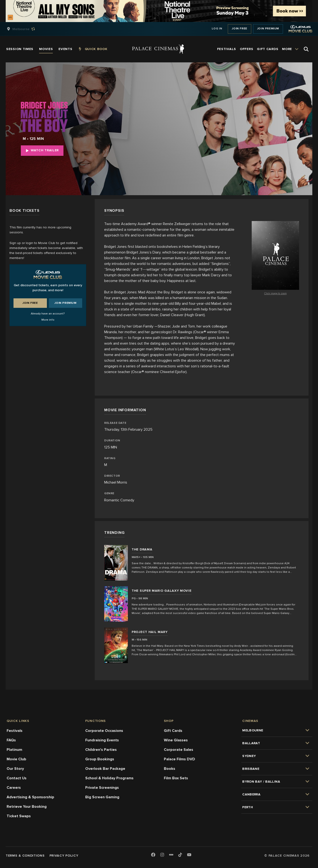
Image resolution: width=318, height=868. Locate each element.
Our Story (15, 769)
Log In (217, 29)
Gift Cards (173, 731)
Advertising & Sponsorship (30, 797)
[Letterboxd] (171, 855)
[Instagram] (162, 855)
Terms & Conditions (25, 856)
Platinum (14, 750)
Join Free (239, 29)
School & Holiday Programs (109, 778)
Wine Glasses (176, 740)
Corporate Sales (179, 750)
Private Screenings (102, 788)
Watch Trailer (42, 150)
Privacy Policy (64, 856)
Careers (14, 788)
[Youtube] (189, 855)
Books (170, 769)
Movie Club (16, 759)
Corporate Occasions (104, 731)
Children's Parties (101, 750)
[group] (26, 29)
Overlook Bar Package (105, 769)
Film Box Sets (176, 778)
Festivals (15, 731)
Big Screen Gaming (102, 797)
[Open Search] (306, 49)
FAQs (11, 740)
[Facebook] (153, 855)
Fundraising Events (102, 740)
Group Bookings (100, 759)
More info (48, 320)
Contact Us (17, 778)
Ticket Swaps (19, 816)
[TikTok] (180, 855)
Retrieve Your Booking (27, 807)
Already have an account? (48, 314)
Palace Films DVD (179, 759)
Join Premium (268, 29)
